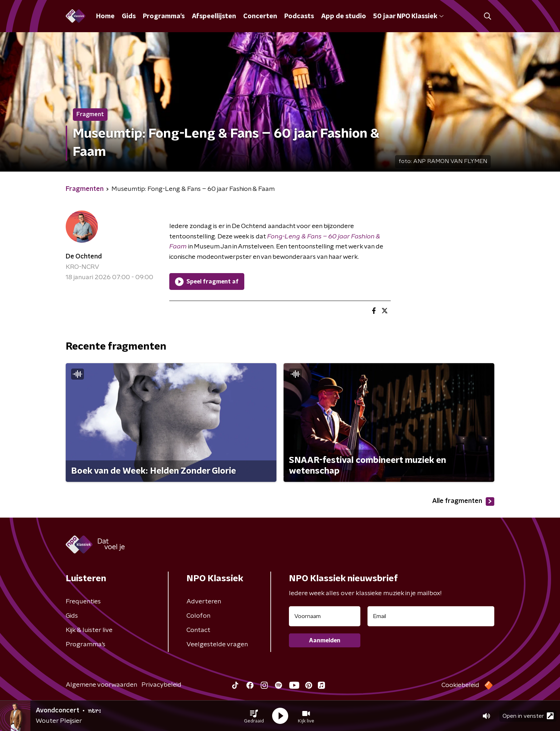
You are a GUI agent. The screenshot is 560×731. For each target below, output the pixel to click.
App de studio (344, 16)
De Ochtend (84, 257)
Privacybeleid (161, 685)
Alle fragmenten (463, 502)
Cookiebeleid (460, 685)
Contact (198, 630)
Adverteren (204, 602)
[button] (254, 716)
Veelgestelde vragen (217, 644)
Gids (129, 16)
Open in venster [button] (528, 716)
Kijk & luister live (89, 630)
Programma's (164, 16)
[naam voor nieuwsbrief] (325, 616)
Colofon (198, 616)
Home (105, 16)
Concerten (260, 16)
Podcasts (299, 16)
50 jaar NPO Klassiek (408, 16)
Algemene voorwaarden (101, 685)
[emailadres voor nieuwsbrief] (431, 616)
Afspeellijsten (214, 16)
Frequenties (83, 602)
